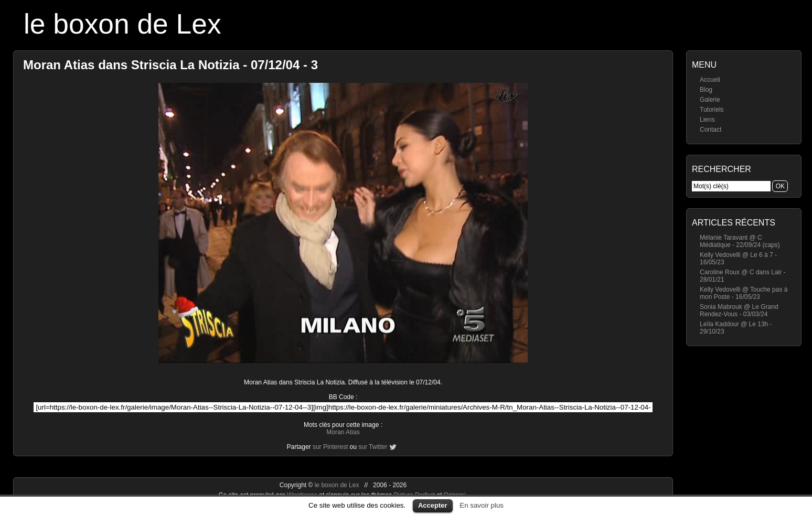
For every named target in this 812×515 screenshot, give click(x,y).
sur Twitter (373, 447)
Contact (710, 130)
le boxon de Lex (122, 24)
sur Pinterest (330, 447)
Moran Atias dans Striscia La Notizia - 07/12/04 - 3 (170, 65)
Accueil (710, 80)
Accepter (433, 505)
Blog (706, 90)
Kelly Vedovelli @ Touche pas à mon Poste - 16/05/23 (744, 293)
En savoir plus (482, 505)
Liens (707, 120)
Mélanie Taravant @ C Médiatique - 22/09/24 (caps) (740, 241)
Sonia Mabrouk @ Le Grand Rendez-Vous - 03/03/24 (739, 310)
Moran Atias (343, 432)
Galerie (710, 100)
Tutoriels (712, 110)
